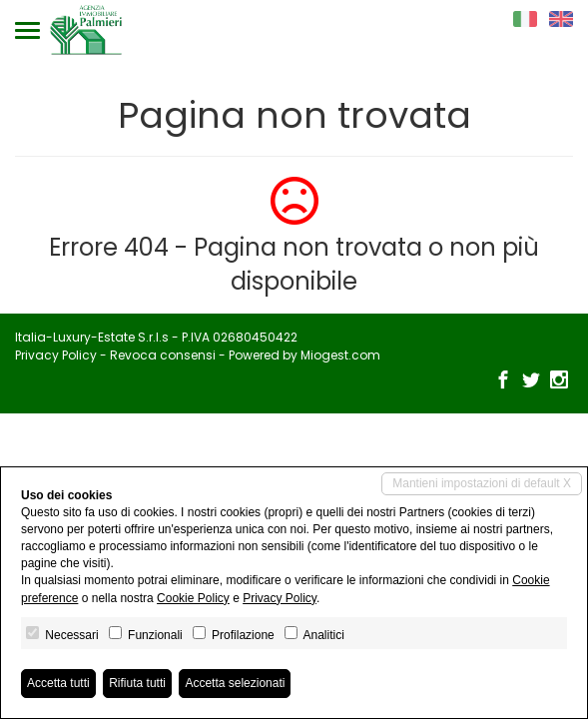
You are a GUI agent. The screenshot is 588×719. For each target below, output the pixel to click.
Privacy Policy (56, 355)
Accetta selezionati (235, 683)
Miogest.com (340, 355)
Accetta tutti (58, 683)
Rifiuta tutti (137, 683)
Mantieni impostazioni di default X (482, 483)
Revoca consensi (163, 355)
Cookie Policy (193, 598)
